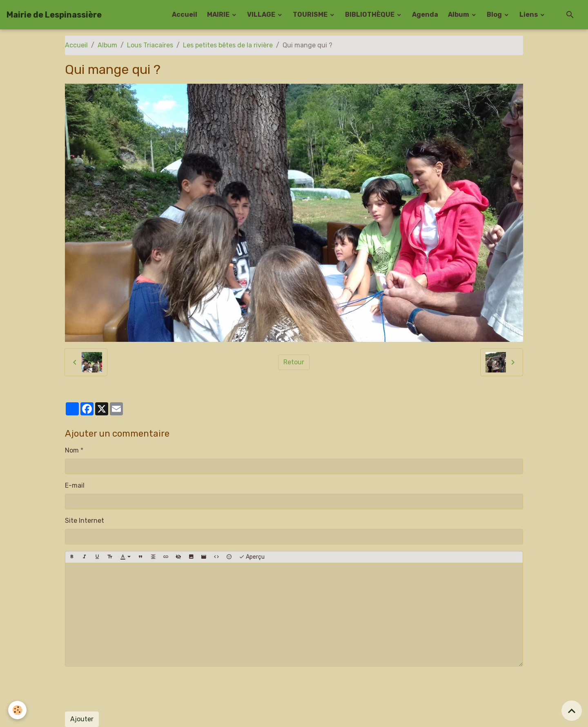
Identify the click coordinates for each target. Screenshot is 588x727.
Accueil (185, 14)
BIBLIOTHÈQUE (370, 14)
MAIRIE (219, 14)
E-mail (75, 485)
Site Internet (85, 521)
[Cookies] (17, 710)
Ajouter (82, 719)
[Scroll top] (572, 711)
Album (459, 14)
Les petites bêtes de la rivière (228, 45)
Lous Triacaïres (150, 45)
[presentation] (127, 689)
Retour (294, 362)
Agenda (425, 14)
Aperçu (252, 557)
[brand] (54, 15)
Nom (72, 450)
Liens (529, 14)
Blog (495, 14)
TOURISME (311, 14)
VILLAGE (262, 14)
